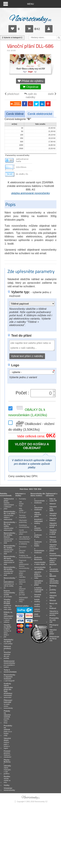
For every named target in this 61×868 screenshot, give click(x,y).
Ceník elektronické (40, 114)
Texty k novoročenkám (10, 671)
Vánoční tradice (53, 519)
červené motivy (38, 596)
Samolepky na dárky (9, 642)
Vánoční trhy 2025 (53, 509)
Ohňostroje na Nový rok (54, 639)
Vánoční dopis (7, 743)
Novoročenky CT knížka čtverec (9, 538)
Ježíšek (53, 593)
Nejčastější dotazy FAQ (23, 599)
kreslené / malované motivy (38, 521)
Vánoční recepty (53, 514)
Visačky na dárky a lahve (7, 631)
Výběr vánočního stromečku (54, 581)
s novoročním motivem (40, 501)
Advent (53, 504)
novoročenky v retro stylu (40, 563)
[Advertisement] (30, 837)
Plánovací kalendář (8, 704)
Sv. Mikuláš (53, 575)
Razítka (7, 779)
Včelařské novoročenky (9, 789)
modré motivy (37, 605)
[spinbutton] (42, 393)
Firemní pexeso (7, 754)
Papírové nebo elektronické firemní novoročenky (24, 564)
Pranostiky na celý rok (54, 620)
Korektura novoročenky (24, 526)
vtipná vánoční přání (38, 514)
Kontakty (23, 499)
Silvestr (53, 600)
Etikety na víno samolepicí (8, 617)
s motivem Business (38, 557)
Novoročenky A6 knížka (9, 571)
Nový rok (53, 603)
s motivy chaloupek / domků (39, 590)
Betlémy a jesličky (53, 588)
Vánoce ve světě (53, 541)
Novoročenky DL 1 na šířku (9, 515)
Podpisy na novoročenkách (25, 556)
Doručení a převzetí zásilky (23, 550)
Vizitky (7, 785)
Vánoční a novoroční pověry (54, 613)
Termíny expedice (23, 516)
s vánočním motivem (39, 508)
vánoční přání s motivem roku (38, 575)
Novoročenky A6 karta (9, 560)
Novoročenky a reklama (24, 543)
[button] (54, 391)
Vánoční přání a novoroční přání (54, 548)
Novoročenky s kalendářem (9, 583)
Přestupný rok (54, 626)
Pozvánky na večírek (8, 730)
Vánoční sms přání (53, 632)
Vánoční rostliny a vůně (53, 532)
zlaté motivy (37, 615)
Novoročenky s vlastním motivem (9, 678)
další (52, 94)
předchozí (12, 94)
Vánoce (53, 537)
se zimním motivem (38, 528)
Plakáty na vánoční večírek (7, 717)
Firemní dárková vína (22, 582)
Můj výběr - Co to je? (23, 511)
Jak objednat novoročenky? (25, 538)
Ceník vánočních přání (23, 532)
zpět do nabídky (30, 96)
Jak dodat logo (21, 504)
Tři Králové (53, 607)
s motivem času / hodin (38, 543)
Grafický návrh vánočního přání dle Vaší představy (8, 690)
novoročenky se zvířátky (40, 568)
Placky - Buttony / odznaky (7, 767)
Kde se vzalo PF (53, 500)
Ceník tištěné (15, 114)
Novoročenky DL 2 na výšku (9, 526)
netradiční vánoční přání (39, 583)
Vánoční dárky (53, 597)
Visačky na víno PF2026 (8, 604)
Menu (30, 4)
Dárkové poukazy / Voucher (7, 652)
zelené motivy (37, 610)
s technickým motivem (39, 551)
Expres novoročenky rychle (9, 594)
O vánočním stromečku (54, 569)
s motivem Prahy (38, 535)
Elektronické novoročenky (9, 664)
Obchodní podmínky (23, 521)
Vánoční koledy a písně (53, 525)
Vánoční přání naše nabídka (22, 574)
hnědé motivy (37, 600)
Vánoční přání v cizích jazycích (53, 561)
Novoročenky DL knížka (9, 550)
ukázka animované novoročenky (30, 193)
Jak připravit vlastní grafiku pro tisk (22, 591)
